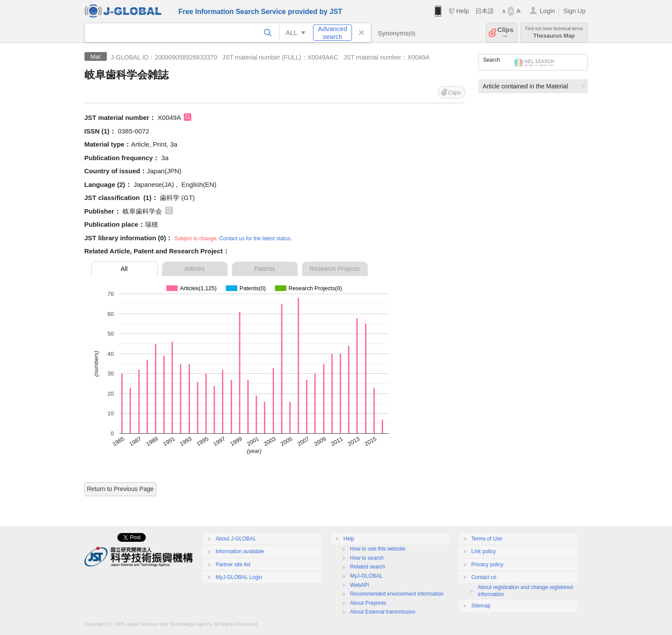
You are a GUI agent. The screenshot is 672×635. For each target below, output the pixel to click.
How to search (367, 558)
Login (547, 11)
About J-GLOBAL (236, 539)
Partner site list (233, 565)
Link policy (484, 551)
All (124, 269)
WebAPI (360, 585)
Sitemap (481, 606)
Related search (368, 567)
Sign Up (575, 11)
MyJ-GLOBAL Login (239, 577)
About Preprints (368, 603)
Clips (505, 33)
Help (463, 11)
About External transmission (383, 612)
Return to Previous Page (121, 489)
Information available (240, 551)
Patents (265, 269)
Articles (195, 269)
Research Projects (334, 269)
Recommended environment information (397, 594)
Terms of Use (487, 539)
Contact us (484, 577)
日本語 (485, 11)
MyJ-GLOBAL (366, 576)
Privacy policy (487, 565)
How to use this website (378, 549)
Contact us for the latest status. (255, 239)
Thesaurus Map (554, 33)
